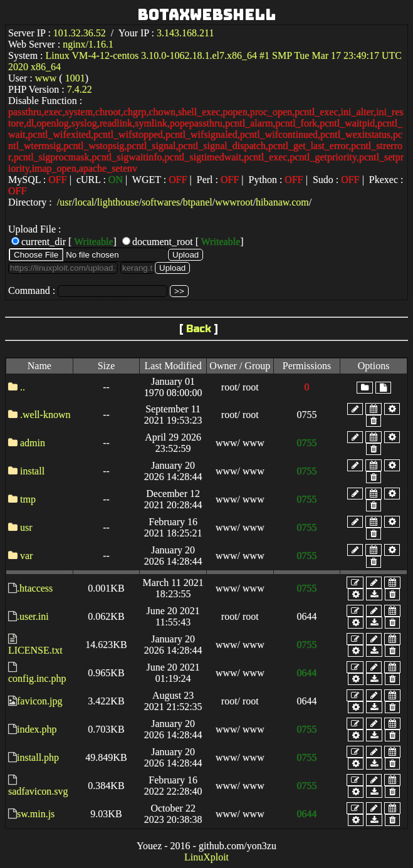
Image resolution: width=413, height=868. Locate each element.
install (32, 471)
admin (33, 443)
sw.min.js (36, 814)
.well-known (45, 415)
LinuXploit (206, 857)
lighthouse (118, 202)
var (26, 556)
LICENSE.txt (35, 650)
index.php (37, 729)
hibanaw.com (282, 202)
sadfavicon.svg (38, 791)
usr (66, 202)
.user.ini (33, 616)
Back (199, 329)
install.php (38, 757)
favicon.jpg (39, 701)
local (84, 202)
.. (23, 387)
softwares (161, 202)
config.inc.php (37, 678)
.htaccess (35, 588)
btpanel (198, 202)
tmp (28, 499)
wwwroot (234, 202)
